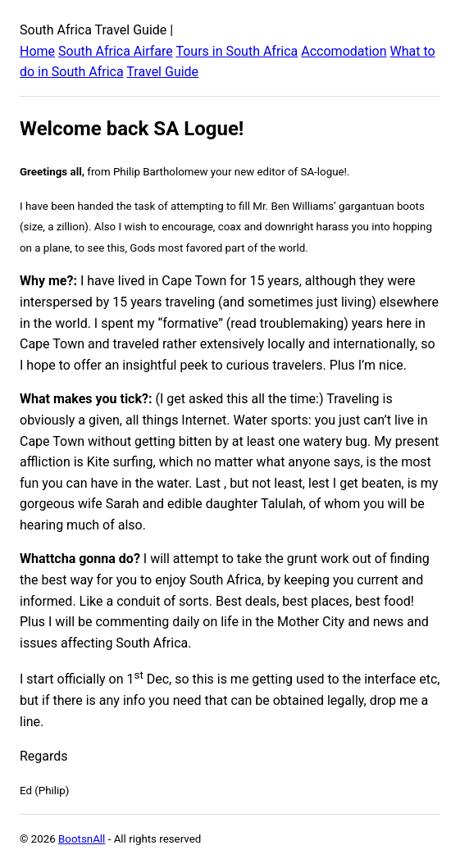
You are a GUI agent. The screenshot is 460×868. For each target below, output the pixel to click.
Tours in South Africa (237, 51)
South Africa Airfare (116, 51)
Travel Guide (162, 72)
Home (37, 51)
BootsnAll (82, 839)
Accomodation (344, 51)
